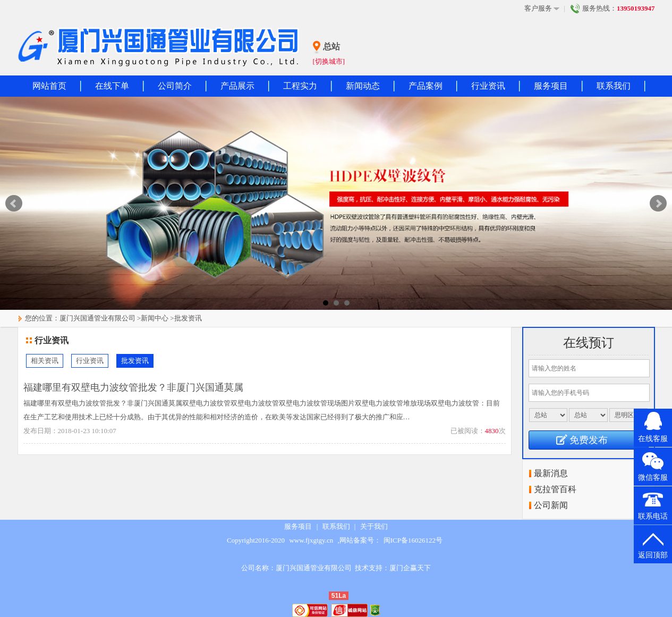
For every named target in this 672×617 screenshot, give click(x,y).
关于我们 (374, 526)
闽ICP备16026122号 (413, 540)
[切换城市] (329, 61)
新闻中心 (155, 318)
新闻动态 (363, 86)
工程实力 (300, 86)
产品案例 (426, 86)
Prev (14, 204)
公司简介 (175, 86)
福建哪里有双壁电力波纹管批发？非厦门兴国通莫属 (133, 387)
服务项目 (551, 86)
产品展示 (237, 86)
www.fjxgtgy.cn (311, 540)
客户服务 (542, 9)
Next (658, 204)
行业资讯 (488, 86)
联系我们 (614, 86)
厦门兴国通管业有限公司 (97, 318)
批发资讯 (188, 318)
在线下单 (112, 86)
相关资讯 (45, 361)
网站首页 (49, 86)
